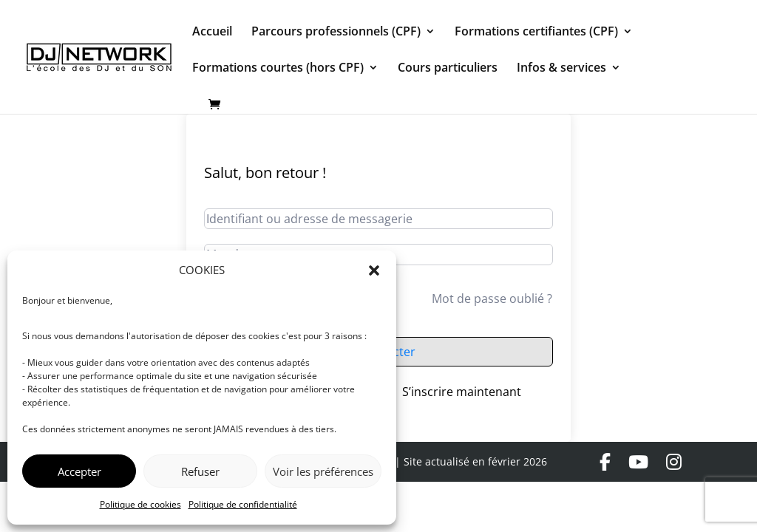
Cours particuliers (448, 69)
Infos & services (561, 69)
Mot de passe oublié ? (492, 299)
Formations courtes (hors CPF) (278, 69)
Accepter (79, 471)
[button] (374, 270)
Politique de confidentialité (243, 504)
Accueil (212, 33)
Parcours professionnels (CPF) (336, 33)
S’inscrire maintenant (462, 392)
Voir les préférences (323, 471)
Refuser (200, 471)
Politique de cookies (140, 504)
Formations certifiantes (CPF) (536, 33)
